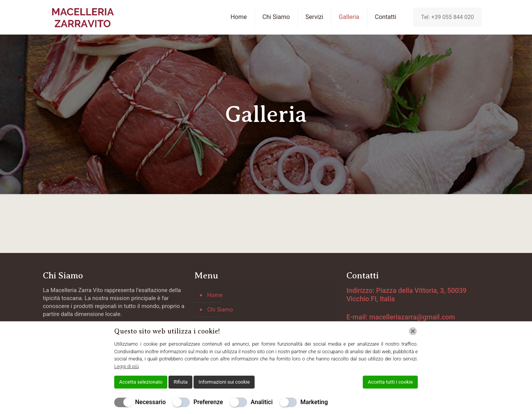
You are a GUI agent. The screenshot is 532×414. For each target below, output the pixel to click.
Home (215, 295)
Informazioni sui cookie (224, 382)
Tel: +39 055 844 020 (447, 17)
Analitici (262, 402)
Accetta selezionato (141, 382)
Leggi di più (127, 366)
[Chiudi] (413, 331)
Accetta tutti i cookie (390, 382)
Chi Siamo (220, 310)
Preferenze (208, 402)
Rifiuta (180, 382)
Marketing (314, 402)
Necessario (150, 402)
